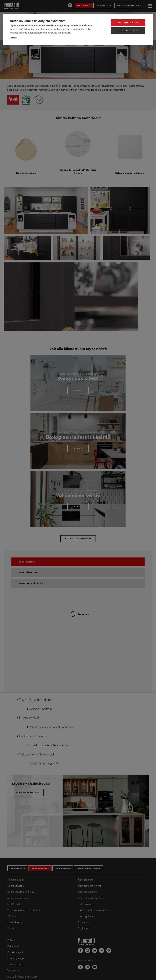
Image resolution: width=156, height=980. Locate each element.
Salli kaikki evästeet (128, 23)
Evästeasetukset (129, 31)
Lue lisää (13, 37)
